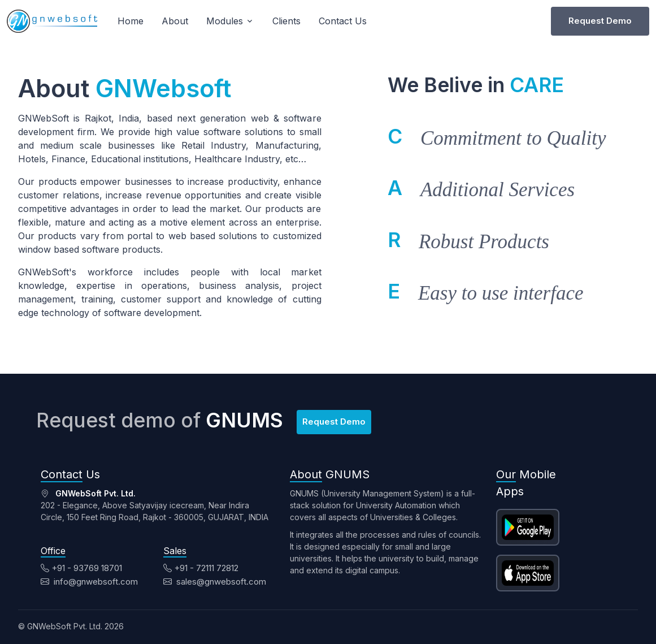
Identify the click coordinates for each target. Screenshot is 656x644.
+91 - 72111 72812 (201, 568)
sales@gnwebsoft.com (215, 582)
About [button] (175, 21)
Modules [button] (225, 21)
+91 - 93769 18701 (81, 568)
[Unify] (52, 21)
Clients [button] (286, 21)
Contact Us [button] (343, 21)
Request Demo (600, 21)
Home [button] (131, 21)
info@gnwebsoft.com (89, 582)
